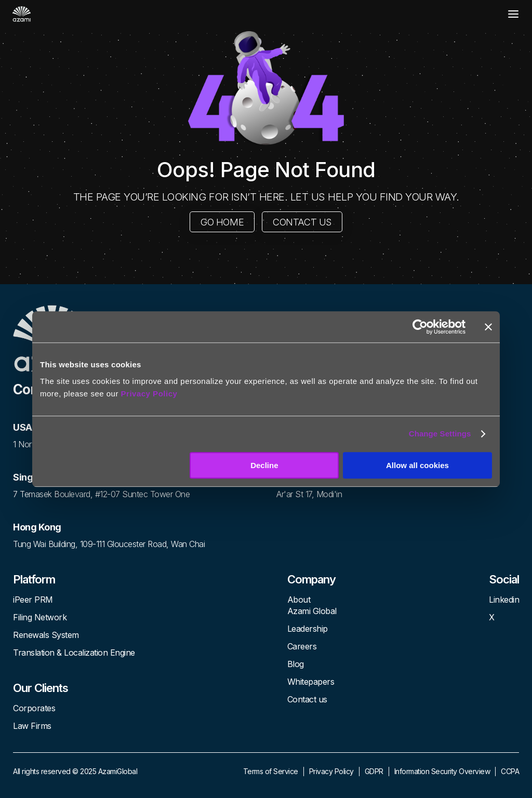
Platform (34, 579)
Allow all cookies (417, 465)
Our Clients (41, 688)
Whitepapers (311, 682)
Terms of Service (271, 771)
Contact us (307, 699)
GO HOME (222, 222)
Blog (296, 664)
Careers (302, 646)
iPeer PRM (33, 600)
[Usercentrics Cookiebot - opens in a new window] (420, 327)
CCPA (510, 771)
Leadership (308, 629)
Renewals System (46, 635)
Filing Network (40, 617)
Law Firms (32, 726)
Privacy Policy (149, 394)
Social (504, 579)
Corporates (34, 708)
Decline (264, 465)
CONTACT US (302, 222)
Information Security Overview (442, 771)
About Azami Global (312, 605)
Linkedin (504, 600)
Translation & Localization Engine (74, 653)
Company (311, 579)
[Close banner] (488, 327)
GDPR (374, 771)
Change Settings (440, 434)
